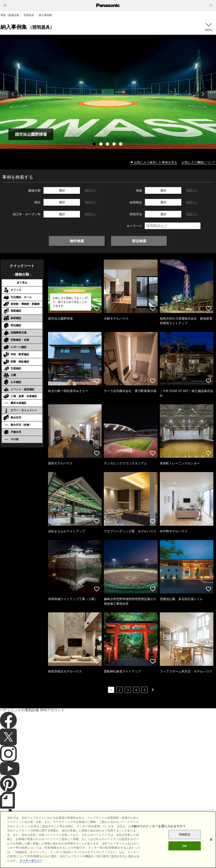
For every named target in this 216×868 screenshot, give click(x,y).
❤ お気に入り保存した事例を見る (154, 162)
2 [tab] (101, 145)
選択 (62, 190)
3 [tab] (108, 145)
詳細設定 (185, 847)
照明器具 (29, 15)
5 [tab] (121, 145)
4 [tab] (115, 145)
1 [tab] (95, 145)
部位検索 (139, 241)
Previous (13, 94)
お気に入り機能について (199, 162)
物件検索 (77, 241)
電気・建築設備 (10, 15)
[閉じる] (211, 853)
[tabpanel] (108, 94)
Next (203, 94)
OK (185, 859)
